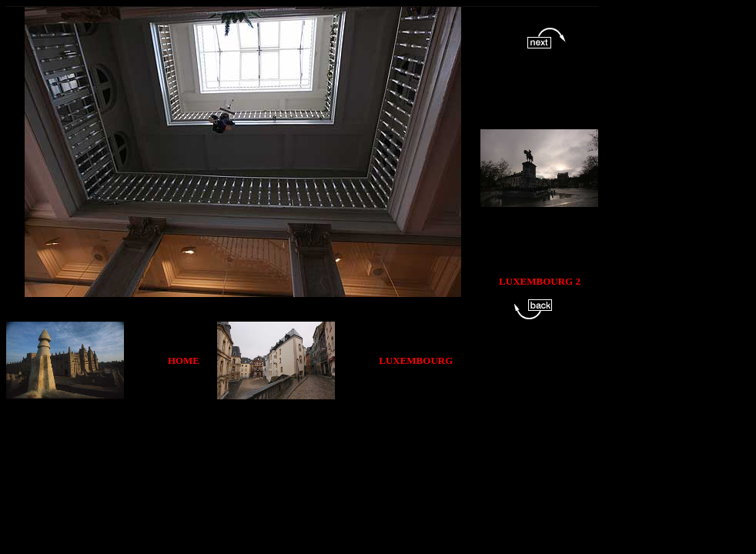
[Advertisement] (293, 434)
